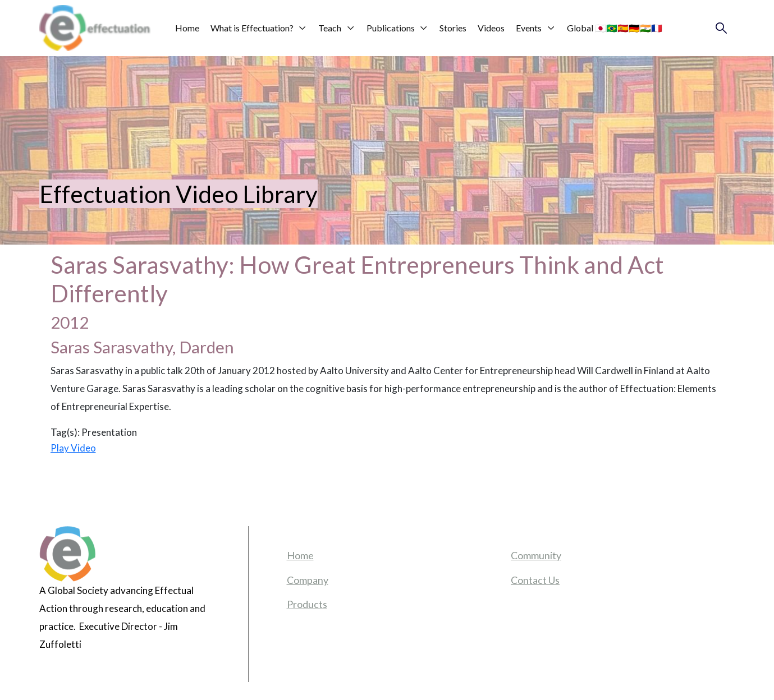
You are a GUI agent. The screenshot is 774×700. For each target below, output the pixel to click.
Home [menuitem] (300, 555)
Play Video (73, 448)
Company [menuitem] (308, 580)
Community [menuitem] (536, 555)
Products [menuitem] (307, 604)
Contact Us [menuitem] (535, 580)
